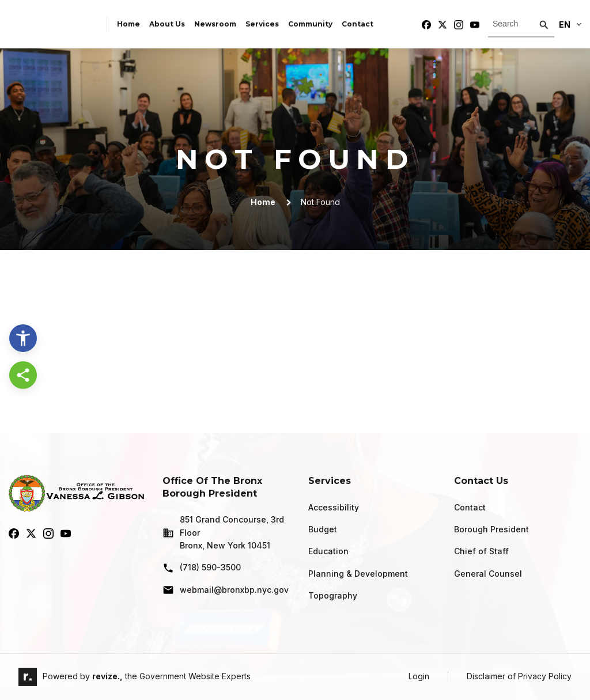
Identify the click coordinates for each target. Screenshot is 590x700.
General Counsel (488, 574)
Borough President (491, 529)
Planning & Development (358, 574)
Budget (323, 529)
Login (419, 676)
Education (328, 551)
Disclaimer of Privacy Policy (519, 676)
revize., (107, 676)
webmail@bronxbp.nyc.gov (226, 590)
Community (310, 24)
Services (262, 24)
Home (128, 24)
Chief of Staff (481, 551)
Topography (333, 595)
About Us (167, 24)
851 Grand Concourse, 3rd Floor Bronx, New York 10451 (223, 532)
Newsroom (215, 24)
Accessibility (334, 507)
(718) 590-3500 (202, 568)
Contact (358, 24)
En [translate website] (570, 24)
